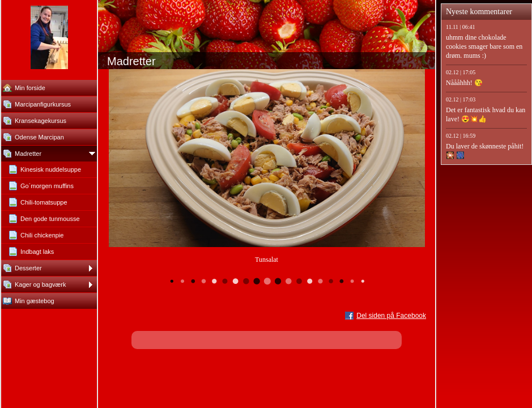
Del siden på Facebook (391, 316)
